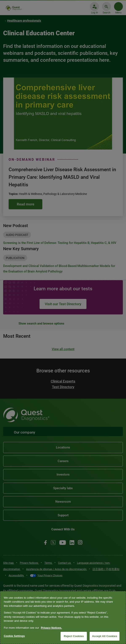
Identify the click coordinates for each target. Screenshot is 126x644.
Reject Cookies (74, 636)
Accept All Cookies (105, 636)
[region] (63, 618)
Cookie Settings (14, 636)
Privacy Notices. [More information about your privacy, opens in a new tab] (51, 628)
